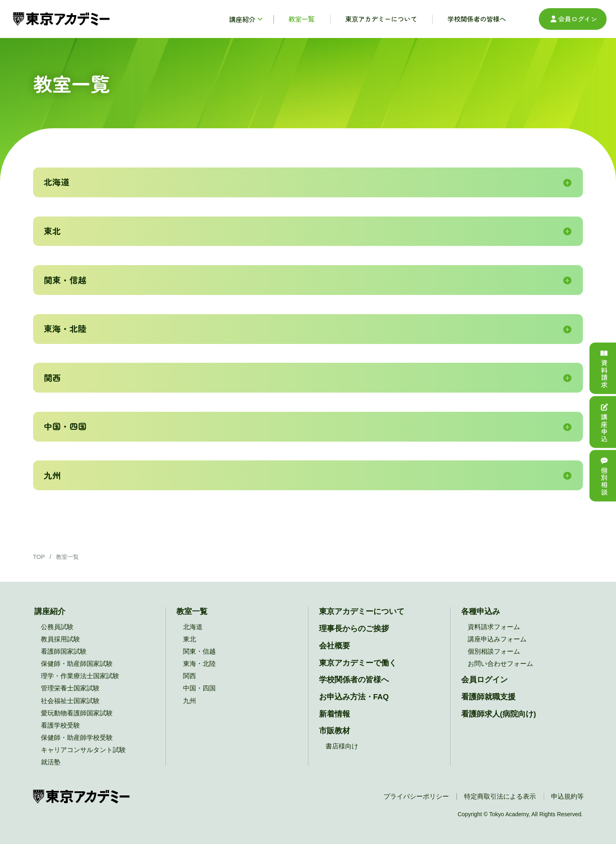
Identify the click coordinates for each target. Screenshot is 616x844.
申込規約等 (567, 796)
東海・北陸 (199, 663)
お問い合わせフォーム (500, 663)
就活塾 (51, 762)
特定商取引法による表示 (500, 796)
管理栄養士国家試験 (70, 688)
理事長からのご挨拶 (354, 629)
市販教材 (335, 731)
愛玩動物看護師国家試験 (77, 713)
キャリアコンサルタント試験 (83, 750)
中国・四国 (199, 688)
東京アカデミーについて (362, 611)
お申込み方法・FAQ (354, 697)
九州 (190, 701)
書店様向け (342, 746)
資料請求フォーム (494, 627)
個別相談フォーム (494, 651)
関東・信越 (199, 651)
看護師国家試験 (64, 651)
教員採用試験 (60, 639)
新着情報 (335, 714)
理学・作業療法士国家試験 (80, 676)
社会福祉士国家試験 (70, 701)
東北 (190, 639)
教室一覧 (192, 611)
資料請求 (604, 368)
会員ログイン (573, 19)
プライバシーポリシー (416, 796)
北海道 (193, 627)
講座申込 (604, 422)
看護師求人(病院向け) (499, 714)
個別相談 (604, 476)
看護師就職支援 (488, 697)
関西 (190, 676)
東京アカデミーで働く (358, 663)
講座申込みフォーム (497, 639)
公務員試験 (57, 627)
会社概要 (335, 646)
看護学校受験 (60, 725)
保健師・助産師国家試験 (77, 663)
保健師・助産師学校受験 (77, 737)
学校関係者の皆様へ (354, 680)
